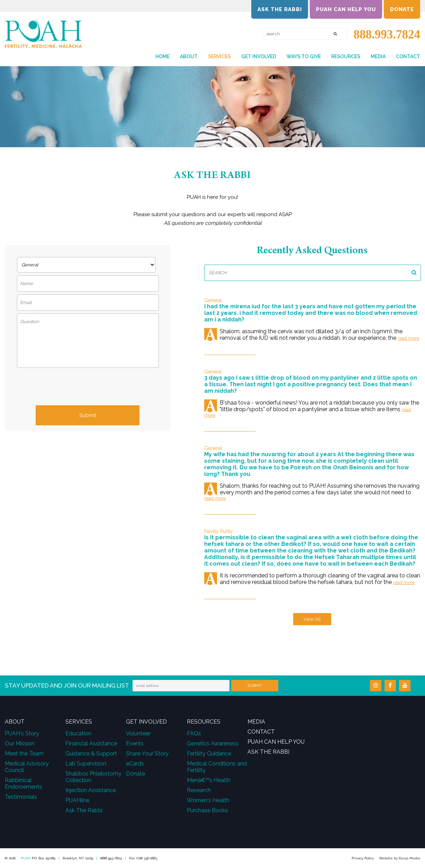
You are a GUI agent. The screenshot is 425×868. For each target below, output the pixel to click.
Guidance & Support (91, 754)
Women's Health (208, 800)
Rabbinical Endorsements (24, 783)
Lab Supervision (86, 764)
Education (78, 733)
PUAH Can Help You (346, 9)
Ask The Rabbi (84, 810)
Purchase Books (207, 810)
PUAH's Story (22, 733)
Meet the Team (24, 754)
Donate (402, 9)
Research (199, 790)
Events (135, 743)
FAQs (194, 733)
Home (162, 56)
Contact (408, 56)
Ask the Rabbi (280, 9)
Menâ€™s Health (209, 780)
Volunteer (138, 733)
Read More (408, 338)
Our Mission (20, 743)
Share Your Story (147, 754)
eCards (135, 764)
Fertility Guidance (209, 754)
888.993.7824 (384, 34)
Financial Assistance (91, 743)
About (189, 56)
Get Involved (259, 56)
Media (378, 56)
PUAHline (77, 800)
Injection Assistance (91, 790)
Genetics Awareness (213, 743)
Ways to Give (304, 56)
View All (312, 619)
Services (219, 56)
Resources (346, 56)
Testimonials (21, 797)
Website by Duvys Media (400, 858)
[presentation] (88, 388)
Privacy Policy (363, 858)
